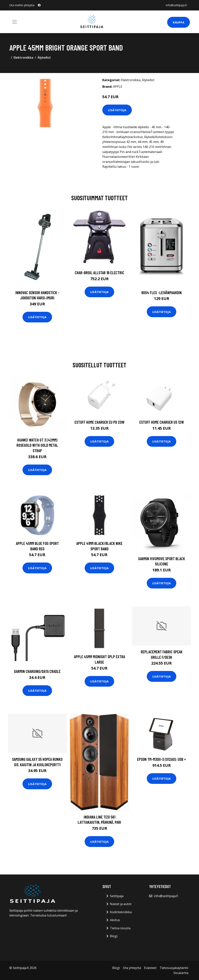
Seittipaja (117, 896)
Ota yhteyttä (132, 968)
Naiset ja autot (121, 904)
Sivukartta (181, 973)
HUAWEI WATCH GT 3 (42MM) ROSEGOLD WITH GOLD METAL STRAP (37, 445)
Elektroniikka (23, 58)
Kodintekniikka (121, 912)
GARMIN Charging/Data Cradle (37, 671)
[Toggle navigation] (15, 22)
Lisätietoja (117, 110)
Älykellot (44, 58)
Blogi (114, 936)
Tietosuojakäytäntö (174, 968)
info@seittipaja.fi (176, 5)
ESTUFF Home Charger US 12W (162, 422)
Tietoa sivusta (120, 928)
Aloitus (115, 920)
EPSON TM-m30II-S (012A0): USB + (162, 759)
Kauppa (179, 22)
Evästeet (150, 968)
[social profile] (39, 5)
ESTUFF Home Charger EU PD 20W (99, 422)
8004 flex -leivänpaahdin (162, 292)
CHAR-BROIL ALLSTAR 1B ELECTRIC (99, 273)
